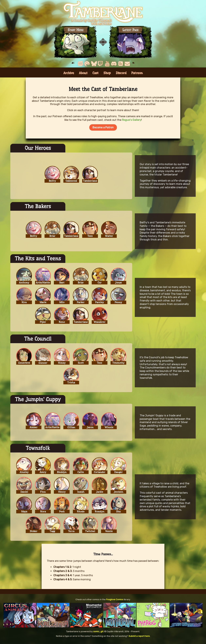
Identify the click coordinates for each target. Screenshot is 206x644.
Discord (121, 76)
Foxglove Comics (115, 602)
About (83, 76)
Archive (69, 76)
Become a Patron (103, 130)
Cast (96, 76)
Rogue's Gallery (132, 122)
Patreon (137, 76)
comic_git (98, 634)
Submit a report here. (139, 639)
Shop (107, 76)
